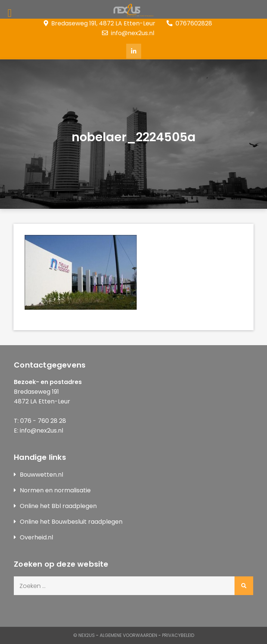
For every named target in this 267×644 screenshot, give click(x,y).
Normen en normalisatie (55, 490)
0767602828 (189, 23)
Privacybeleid (178, 635)
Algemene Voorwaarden (128, 635)
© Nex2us (84, 635)
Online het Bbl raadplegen (58, 506)
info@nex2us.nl (128, 33)
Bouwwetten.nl (41, 475)
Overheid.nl (36, 537)
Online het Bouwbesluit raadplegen (71, 522)
